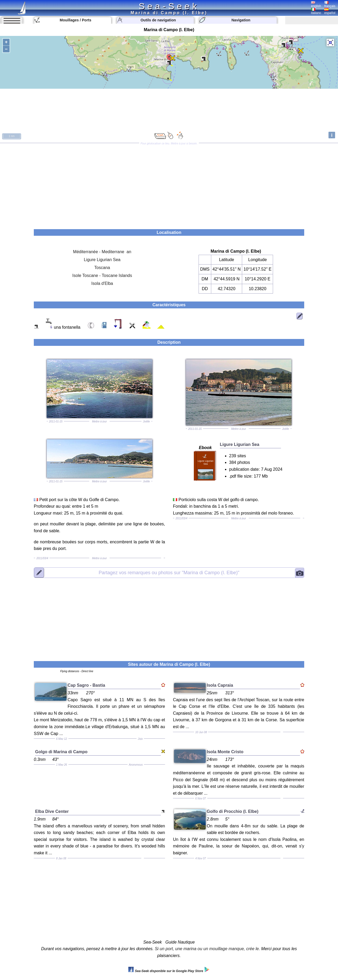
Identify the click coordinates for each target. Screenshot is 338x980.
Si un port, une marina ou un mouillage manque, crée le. (207, 949)
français (330, 4)
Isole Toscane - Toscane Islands (102, 275)
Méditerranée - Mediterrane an (102, 252)
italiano (316, 11)
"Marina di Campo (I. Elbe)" (169, 572)
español (330, 11)
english (316, 4)
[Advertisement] (169, 184)
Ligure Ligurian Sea (102, 260)
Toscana (102, 268)
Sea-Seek (169, 6)
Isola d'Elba (102, 283)
